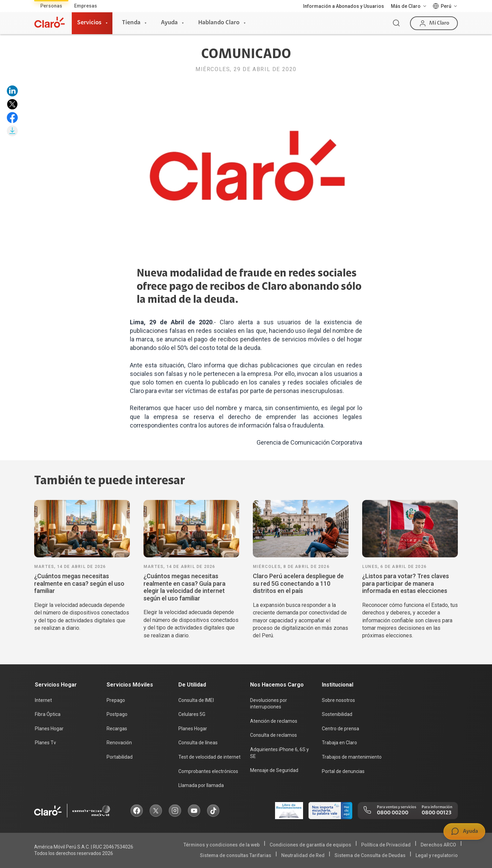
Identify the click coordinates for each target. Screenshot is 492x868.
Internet (43, 700)
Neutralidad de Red (303, 855)
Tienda (131, 23)
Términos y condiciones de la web (222, 845)
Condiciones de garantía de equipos (310, 845)
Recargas (117, 729)
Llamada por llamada (201, 785)
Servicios (89, 23)
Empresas (86, 6)
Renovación (119, 743)
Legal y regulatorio (437, 855)
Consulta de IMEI (196, 700)
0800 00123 (436, 813)
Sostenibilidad (337, 714)
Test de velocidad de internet (209, 757)
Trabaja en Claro (339, 743)
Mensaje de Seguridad (274, 770)
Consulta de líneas (198, 743)
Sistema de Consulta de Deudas (370, 855)
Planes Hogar (49, 729)
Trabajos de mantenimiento (352, 757)
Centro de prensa (340, 729)
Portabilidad (120, 757)
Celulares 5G (192, 714)
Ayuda (169, 23)
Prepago (116, 700)
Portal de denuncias (343, 771)
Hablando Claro (219, 23)
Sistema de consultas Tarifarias (236, 855)
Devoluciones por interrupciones (269, 704)
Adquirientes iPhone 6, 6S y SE (279, 753)
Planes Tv (45, 743)
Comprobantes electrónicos (208, 771)
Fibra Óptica (48, 714)
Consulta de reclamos (274, 735)
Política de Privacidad (386, 845)
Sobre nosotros (338, 700)
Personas (51, 6)
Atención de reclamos (274, 721)
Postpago (117, 714)
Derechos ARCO (438, 845)
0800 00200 (393, 813)
